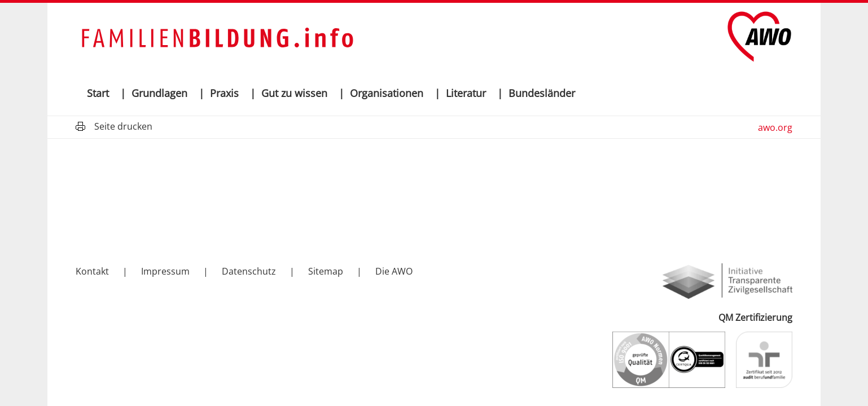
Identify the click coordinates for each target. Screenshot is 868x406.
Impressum (165, 271)
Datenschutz (249, 271)
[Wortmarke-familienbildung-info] (217, 37)
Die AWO (394, 271)
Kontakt (92, 271)
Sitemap (326, 271)
